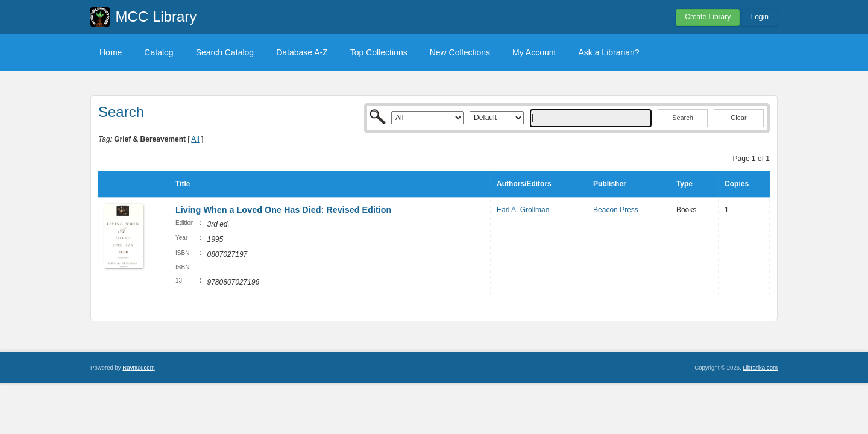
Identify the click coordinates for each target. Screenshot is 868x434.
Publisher (610, 184)
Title (183, 184)
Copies (737, 184)
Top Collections (379, 52)
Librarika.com (760, 367)
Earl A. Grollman (523, 210)
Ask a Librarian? (609, 52)
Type (684, 184)
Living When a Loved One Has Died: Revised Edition (283, 210)
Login (760, 17)
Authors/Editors (524, 184)
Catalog (159, 52)
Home (111, 52)
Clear (738, 118)
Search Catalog (225, 52)
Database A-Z (302, 52)
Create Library (708, 17)
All (195, 139)
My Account (534, 52)
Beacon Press (616, 210)
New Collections (460, 52)
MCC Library (156, 17)
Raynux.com (138, 367)
